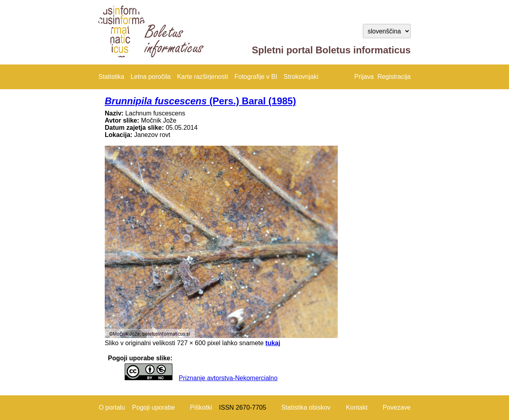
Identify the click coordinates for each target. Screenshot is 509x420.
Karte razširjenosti (202, 77)
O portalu (112, 407)
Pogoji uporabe (154, 407)
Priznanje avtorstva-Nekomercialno (228, 378)
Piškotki (201, 407)
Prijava (364, 77)
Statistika (111, 77)
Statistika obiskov (306, 407)
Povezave (397, 407)
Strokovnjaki (301, 77)
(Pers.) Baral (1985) (200, 101)
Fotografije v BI (256, 77)
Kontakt (357, 407)
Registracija (394, 77)
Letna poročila (151, 77)
